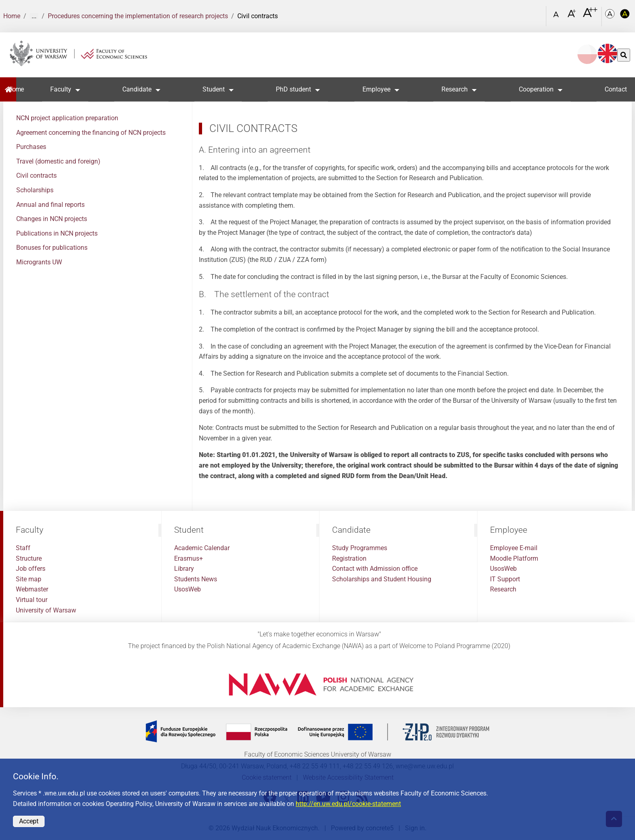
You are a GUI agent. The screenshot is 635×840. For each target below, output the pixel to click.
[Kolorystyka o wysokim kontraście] (625, 16)
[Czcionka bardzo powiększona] (590, 16)
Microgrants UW (39, 262)
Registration (349, 558)
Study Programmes (360, 548)
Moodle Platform (514, 558)
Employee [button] (376, 89)
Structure (29, 558)
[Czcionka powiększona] (572, 16)
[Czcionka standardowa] (557, 16)
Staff (23, 548)
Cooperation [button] (536, 89)
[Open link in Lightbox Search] (538, 13)
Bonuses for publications (52, 248)
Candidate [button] (137, 89)
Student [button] (214, 89)
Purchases (31, 147)
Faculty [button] (61, 89)
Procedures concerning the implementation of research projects (138, 16)
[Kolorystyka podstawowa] (611, 16)
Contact (616, 89)
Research (503, 589)
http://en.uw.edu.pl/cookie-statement (348, 804)
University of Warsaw (46, 610)
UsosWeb (188, 589)
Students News (196, 579)
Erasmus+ (189, 558)
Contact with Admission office (375, 569)
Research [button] (455, 89)
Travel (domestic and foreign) (58, 161)
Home (12, 16)
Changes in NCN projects (52, 219)
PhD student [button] (294, 89)
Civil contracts (36, 175)
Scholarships (35, 190)
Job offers (31, 569)
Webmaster (32, 589)
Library (184, 569)
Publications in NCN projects (57, 233)
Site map (29, 579)
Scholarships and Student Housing (382, 579)
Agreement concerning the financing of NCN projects (91, 133)
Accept (29, 821)
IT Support (505, 579)
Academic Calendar (202, 548)
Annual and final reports (50, 205)
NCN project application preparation (67, 118)
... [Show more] (34, 16)
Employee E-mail (514, 548)
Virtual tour (32, 600)
